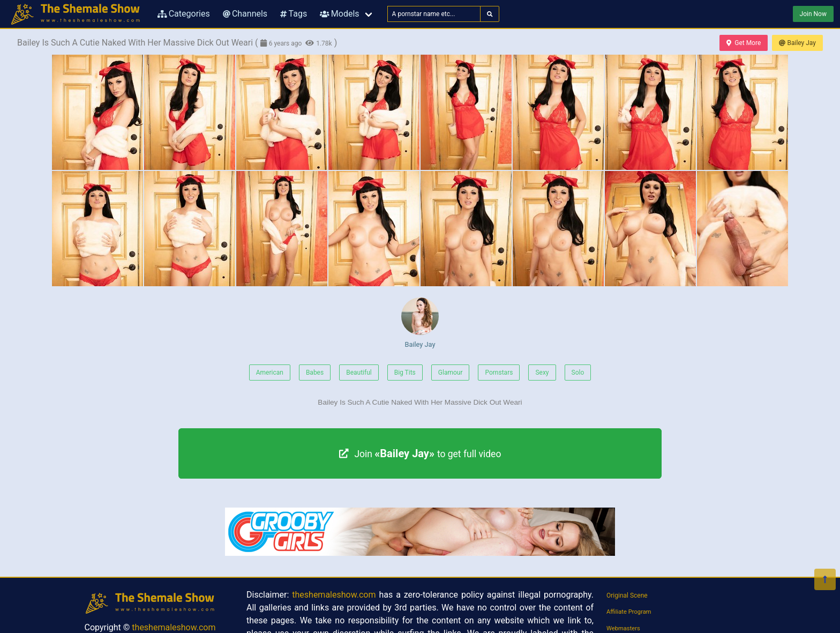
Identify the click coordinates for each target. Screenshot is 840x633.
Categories (184, 14)
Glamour (451, 373)
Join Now (813, 14)
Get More (744, 43)
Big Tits (405, 373)
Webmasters (623, 628)
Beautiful (359, 373)
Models (339, 14)
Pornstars (499, 373)
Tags (294, 14)
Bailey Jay (797, 43)
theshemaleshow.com (174, 627)
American (270, 373)
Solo (578, 373)
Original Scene (627, 595)
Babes (315, 373)
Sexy (542, 373)
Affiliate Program (629, 612)
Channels (245, 14)
